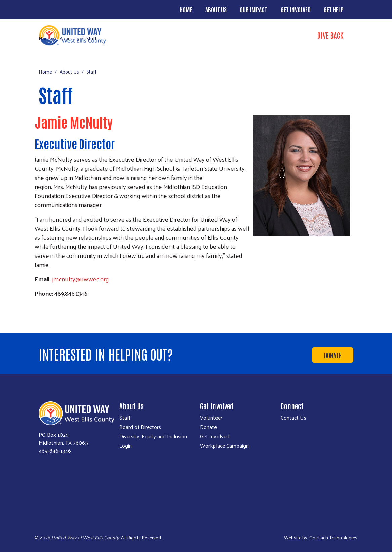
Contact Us (293, 418)
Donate (333, 355)
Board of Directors (140, 427)
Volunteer (211, 418)
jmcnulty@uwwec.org (81, 279)
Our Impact (253, 9)
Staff (125, 418)
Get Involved (296, 9)
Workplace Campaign (224, 446)
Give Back (330, 35)
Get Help (334, 9)
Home (186, 9)
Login (126, 446)
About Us (216, 9)
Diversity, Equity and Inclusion (153, 436)
